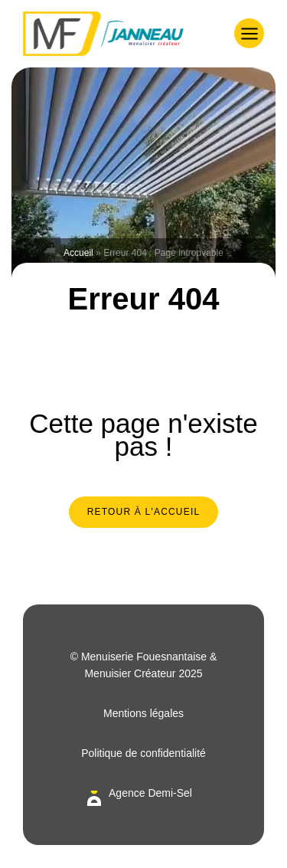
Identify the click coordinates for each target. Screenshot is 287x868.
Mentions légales (143, 713)
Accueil (78, 253)
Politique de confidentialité (143, 753)
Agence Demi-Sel (150, 793)
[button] (249, 33)
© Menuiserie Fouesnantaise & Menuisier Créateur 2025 (144, 665)
